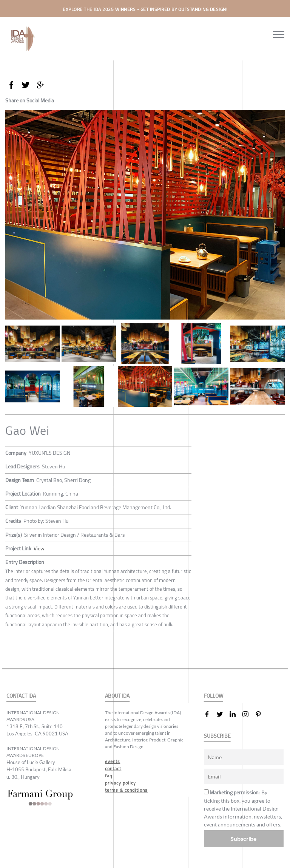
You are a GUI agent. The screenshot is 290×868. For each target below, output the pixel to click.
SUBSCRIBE (217, 736)
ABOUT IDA (117, 696)
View (39, 548)
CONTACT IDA (21, 696)
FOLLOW (214, 696)
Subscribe (244, 839)
